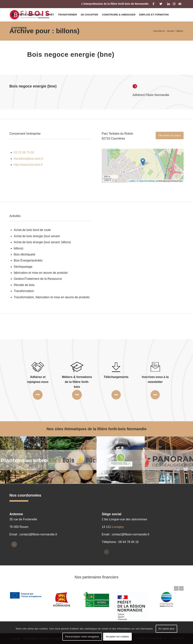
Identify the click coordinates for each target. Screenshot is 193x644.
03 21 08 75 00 (24, 152)
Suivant (181, 588)
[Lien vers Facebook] (153, 4)
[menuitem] (13, 15)
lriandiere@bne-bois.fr (29, 159)
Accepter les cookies (117, 637)
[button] (143, 162)
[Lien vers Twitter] (161, 4)
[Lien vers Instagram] (174, 4)
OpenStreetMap (147, 181)
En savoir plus (167, 629)
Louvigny (118, 527)
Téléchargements (116, 377)
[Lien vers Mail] (180, 4)
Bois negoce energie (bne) (71, 54)
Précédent (176, 588)
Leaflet (132, 181)
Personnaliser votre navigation (82, 637)
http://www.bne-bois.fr (28, 165)
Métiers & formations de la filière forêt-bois (77, 382)
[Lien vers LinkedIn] (168, 4)
